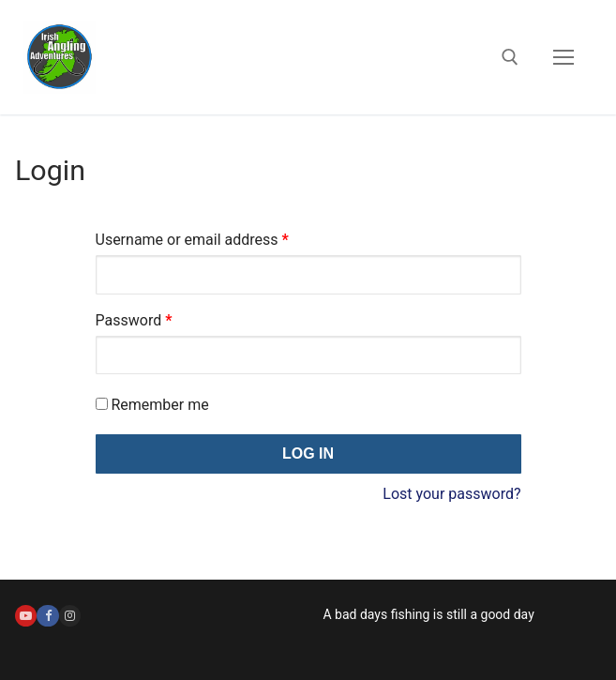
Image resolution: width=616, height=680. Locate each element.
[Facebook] (47, 616)
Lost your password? (451, 494)
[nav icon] (563, 57)
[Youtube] (26, 616)
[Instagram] (70, 616)
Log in (308, 453)
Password (163, 317)
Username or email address (221, 237)
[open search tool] (510, 57)
